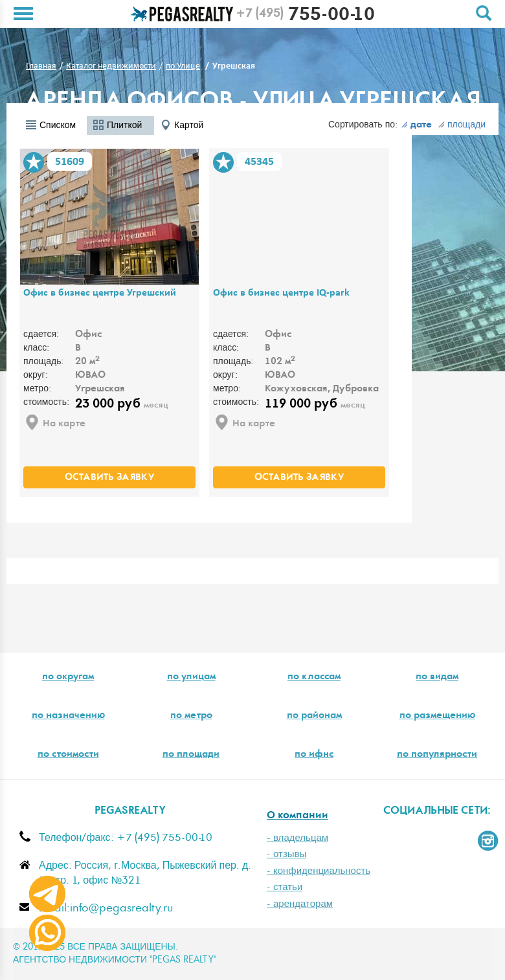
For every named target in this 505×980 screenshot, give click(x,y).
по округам (68, 677)
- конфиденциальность (319, 871)
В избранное (34, 162)
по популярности (437, 755)
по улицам (191, 677)
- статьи (285, 887)
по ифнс (314, 755)
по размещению (437, 716)
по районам (314, 716)
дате (416, 125)
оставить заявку (109, 478)
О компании (297, 816)
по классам (314, 677)
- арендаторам (300, 904)
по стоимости (68, 755)
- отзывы (286, 854)
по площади (191, 755)
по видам (437, 677)
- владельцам (297, 838)
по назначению (68, 716)
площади (462, 125)
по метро (191, 716)
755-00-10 (305, 16)
